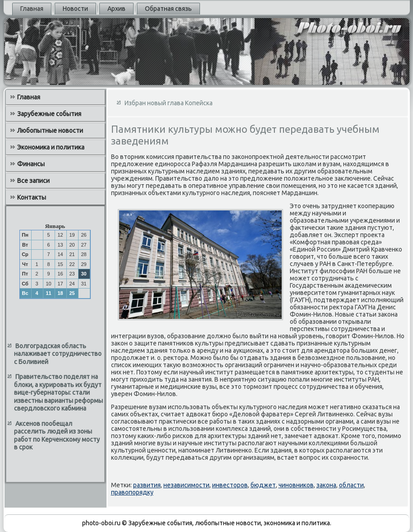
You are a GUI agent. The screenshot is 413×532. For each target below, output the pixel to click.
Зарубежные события (49, 114)
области (351, 485)
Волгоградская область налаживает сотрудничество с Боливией (58, 354)
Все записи (33, 181)
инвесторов (230, 485)
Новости (75, 9)
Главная (32, 9)
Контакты (32, 197)
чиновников (296, 485)
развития (147, 485)
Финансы (31, 164)
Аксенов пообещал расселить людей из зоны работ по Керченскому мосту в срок (57, 436)
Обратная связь (168, 9)
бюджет (263, 485)
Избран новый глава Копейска (169, 103)
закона (326, 485)
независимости (186, 485)
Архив (116, 9)
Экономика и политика (51, 147)
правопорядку (132, 492)
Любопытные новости (50, 131)
